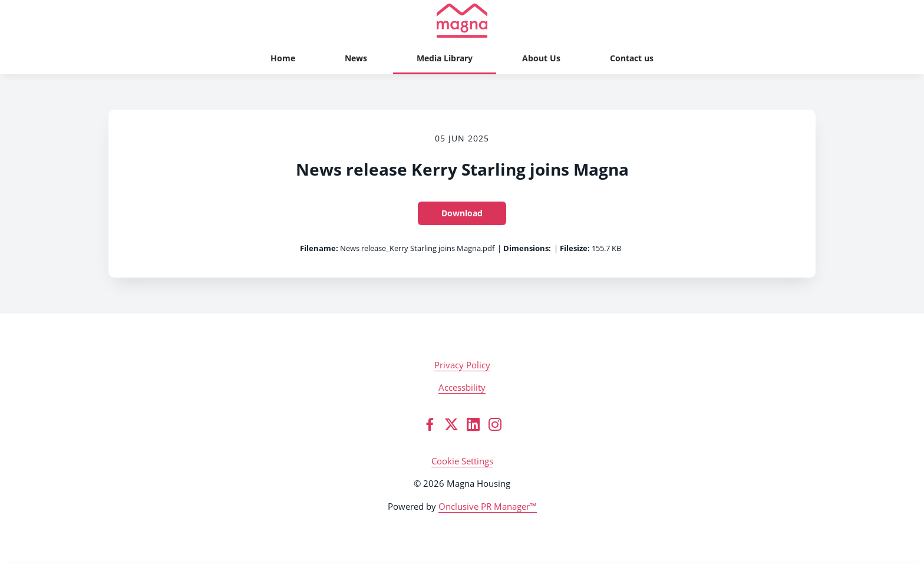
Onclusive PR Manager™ (488, 506)
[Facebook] (430, 424)
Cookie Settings (462, 461)
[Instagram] (495, 424)
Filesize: (575, 248)
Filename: (319, 248)
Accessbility (462, 387)
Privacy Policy (462, 365)
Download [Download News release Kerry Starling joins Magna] (462, 213)
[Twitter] (451, 424)
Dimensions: (527, 248)
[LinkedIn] (473, 424)
